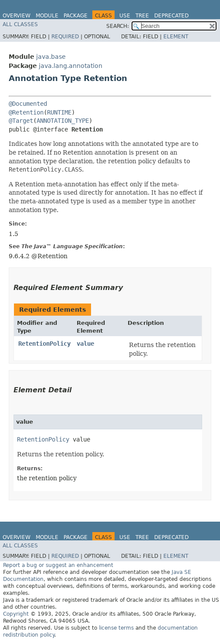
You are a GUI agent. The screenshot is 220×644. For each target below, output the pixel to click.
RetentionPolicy (44, 344)
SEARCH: (118, 26)
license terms (116, 628)
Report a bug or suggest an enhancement (58, 565)
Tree (142, 16)
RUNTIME (59, 112)
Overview (17, 16)
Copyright (16, 614)
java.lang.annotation (71, 66)
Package (76, 16)
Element (176, 37)
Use (125, 16)
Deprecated (171, 16)
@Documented (28, 104)
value (85, 344)
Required (65, 37)
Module (47, 16)
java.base (51, 57)
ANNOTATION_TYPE (63, 121)
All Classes (20, 24)
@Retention (26, 112)
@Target (21, 121)
